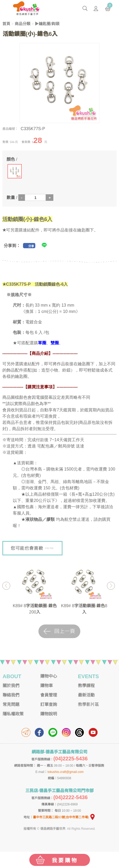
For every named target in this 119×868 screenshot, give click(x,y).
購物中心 (49, 676)
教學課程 (86, 686)
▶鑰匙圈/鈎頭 (47, 24)
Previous (6, 586)
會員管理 (49, 695)
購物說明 (49, 714)
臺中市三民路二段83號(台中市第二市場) (64, 817)
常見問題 (11, 704)
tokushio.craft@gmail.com (65, 772)
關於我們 (11, 686)
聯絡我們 (11, 695)
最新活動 (86, 695)
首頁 (6, 24)
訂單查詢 (49, 704)
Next (111, 586)
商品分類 (22, 24)
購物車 (47, 686)
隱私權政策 (13, 714)
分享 (31, 246)
